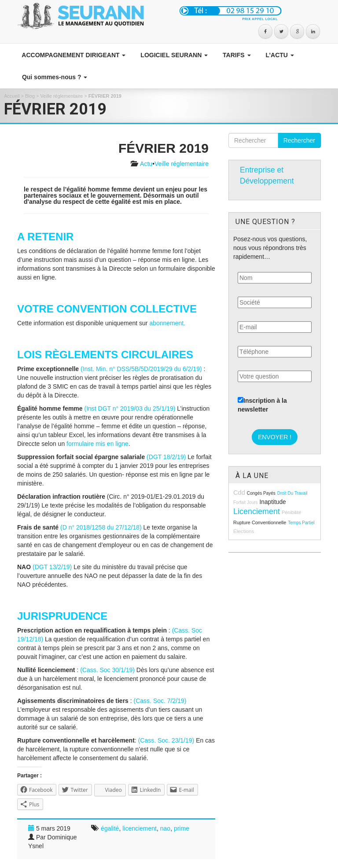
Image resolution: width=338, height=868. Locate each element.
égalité (110, 828)
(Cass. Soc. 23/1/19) (166, 740)
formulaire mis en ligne (97, 444)
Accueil (12, 96)
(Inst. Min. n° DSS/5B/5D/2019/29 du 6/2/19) (141, 369)
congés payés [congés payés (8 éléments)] (261, 493)
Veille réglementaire (62, 96)
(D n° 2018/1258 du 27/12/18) (101, 527)
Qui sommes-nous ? (54, 77)
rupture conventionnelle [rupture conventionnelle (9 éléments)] (260, 522)
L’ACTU (279, 55)
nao (165, 828)
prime (182, 828)
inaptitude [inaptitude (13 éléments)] (272, 502)
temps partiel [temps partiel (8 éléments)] (301, 523)
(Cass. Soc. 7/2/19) (160, 701)
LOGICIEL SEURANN (173, 55)
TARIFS (236, 55)
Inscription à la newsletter (262, 405)
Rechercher (299, 140)
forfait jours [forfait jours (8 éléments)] (246, 502)
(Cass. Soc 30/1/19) (107, 670)
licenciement (140, 828)
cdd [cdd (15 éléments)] (239, 493)
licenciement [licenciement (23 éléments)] (257, 511)
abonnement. (167, 323)
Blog (30, 96)
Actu (146, 164)
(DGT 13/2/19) (52, 567)
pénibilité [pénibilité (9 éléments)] (291, 512)
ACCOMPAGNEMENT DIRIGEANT (73, 55)
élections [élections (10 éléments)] (244, 531)
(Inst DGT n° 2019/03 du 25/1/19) (130, 408)
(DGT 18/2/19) (166, 457)
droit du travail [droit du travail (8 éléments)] (292, 493)
